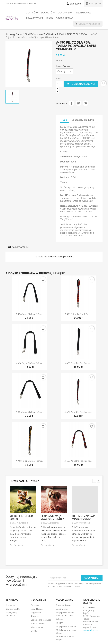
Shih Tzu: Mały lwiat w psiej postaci (84, 517)
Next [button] (98, 481)
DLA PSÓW (32, 13)
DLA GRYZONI (66, 13)
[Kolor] (65, 71)
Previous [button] (94, 481)
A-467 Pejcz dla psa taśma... (78, 314)
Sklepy (34, 631)
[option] (23, 519)
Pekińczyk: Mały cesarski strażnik (52, 517)
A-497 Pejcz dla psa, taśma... (78, 461)
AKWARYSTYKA (35, 18)
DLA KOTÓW (48, 13)
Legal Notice (37, 609)
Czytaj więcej (16, 545)
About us (35, 616)
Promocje (10, 605)
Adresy (60, 619)
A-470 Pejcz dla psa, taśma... (78, 412)
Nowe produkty (13, 609)
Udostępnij (71, 103)
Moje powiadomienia (66, 626)
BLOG (50, 18)
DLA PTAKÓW (84, 13)
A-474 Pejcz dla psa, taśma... (30, 363)
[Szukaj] (88, 24)
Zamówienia (62, 609)
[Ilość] (59, 84)
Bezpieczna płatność (41, 620)
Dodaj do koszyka (81, 84)
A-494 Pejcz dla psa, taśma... (30, 314)
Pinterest (86, 103)
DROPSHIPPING (64, 18)
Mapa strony (37, 627)
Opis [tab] (65, 120)
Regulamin (36, 613)
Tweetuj (78, 103)
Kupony (60, 623)
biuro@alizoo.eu (90, 630)
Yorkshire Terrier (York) (21, 517)
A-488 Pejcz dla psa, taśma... (30, 461)
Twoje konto (64, 600)
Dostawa (35, 605)
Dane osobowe (63, 605)
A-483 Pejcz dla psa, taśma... (78, 363)
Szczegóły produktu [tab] (83, 120)
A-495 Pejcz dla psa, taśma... (30, 412)
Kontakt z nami (38, 623)
